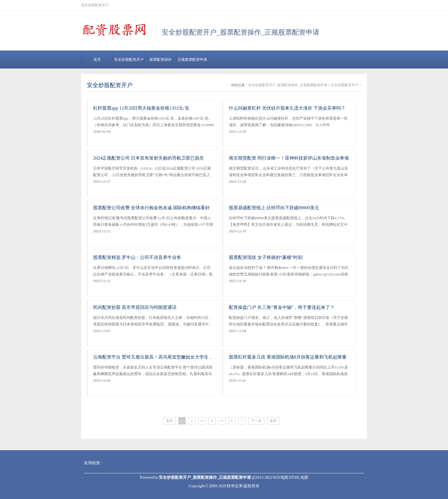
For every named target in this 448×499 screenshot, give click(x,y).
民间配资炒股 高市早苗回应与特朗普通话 (135, 307)
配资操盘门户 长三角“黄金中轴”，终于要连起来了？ (282, 307)
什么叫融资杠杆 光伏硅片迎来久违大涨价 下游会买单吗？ (287, 108)
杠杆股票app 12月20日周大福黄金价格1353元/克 (141, 108)
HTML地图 (299, 477)
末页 (273, 421)
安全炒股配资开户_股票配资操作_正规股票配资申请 (288, 85)
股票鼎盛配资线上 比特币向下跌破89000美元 (274, 208)
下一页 (256, 421)
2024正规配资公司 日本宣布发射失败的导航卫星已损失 (149, 158)
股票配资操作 (161, 60)
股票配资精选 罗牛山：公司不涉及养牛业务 (137, 257)
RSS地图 (281, 477)
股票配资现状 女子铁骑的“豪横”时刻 (266, 257)
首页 (97, 60)
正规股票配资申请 (192, 60)
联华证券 (235, 486)
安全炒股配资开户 (129, 60)
